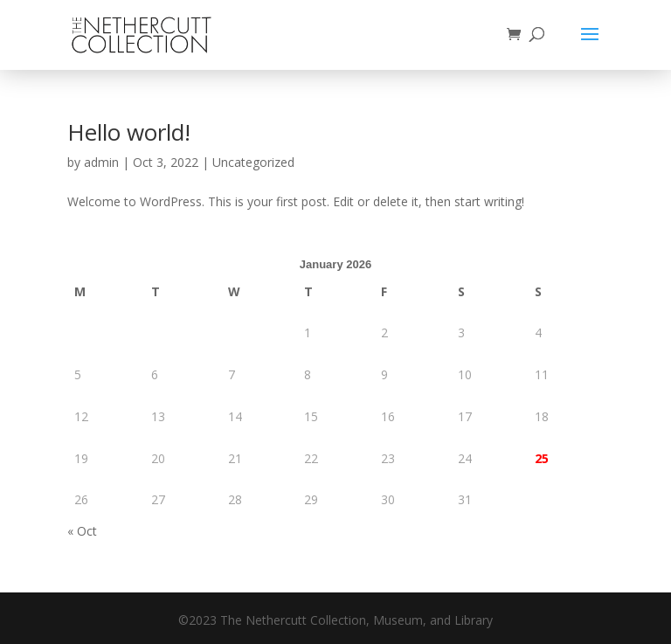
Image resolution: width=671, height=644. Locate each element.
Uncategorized (253, 162)
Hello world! (129, 132)
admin (101, 162)
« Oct (82, 531)
